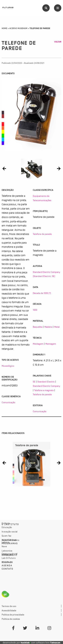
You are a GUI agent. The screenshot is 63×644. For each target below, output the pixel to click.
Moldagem (38, 344)
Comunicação (8, 402)
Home (4, 28)
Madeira (48, 327)
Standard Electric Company (46, 386)
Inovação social (10, 532)
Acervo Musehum (18, 28)
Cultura (6, 523)
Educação (7, 527)
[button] (4, 168)
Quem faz (6, 536)
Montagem (51, 344)
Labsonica (7, 551)
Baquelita (38, 327)
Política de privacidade (13, 615)
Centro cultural (10, 554)
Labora (5, 542)
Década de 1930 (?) (42, 293)
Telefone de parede (42, 234)
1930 (35, 310)
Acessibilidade (9, 610)
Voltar (58, 42)
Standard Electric (46, 382)
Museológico (8, 366)
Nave (4, 546)
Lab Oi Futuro (9, 558)
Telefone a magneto (44, 390)
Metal (57, 327)
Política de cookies (11, 619)
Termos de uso (9, 606)
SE (34, 382)
